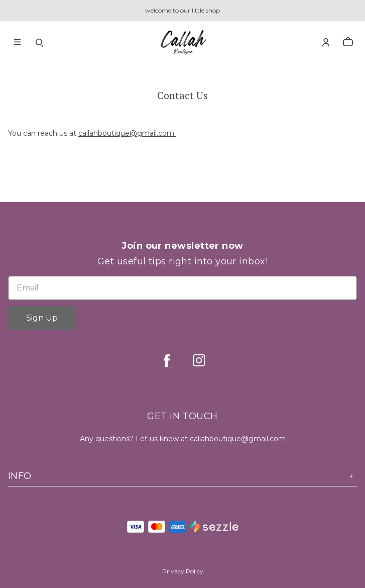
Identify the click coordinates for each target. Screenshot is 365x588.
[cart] (348, 42)
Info (183, 476)
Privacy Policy (183, 571)
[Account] (326, 42)
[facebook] (167, 360)
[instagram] (199, 360)
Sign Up (42, 318)
